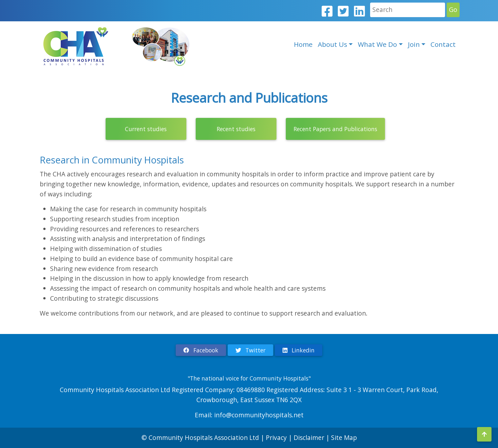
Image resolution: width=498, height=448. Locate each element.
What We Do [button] (377, 44)
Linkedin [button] (299, 350)
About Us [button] (332, 44)
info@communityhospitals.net (259, 415)
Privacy (276, 438)
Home (303, 44)
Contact (443, 44)
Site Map (344, 438)
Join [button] (414, 44)
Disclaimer (310, 438)
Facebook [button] (201, 350)
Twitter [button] (250, 350)
